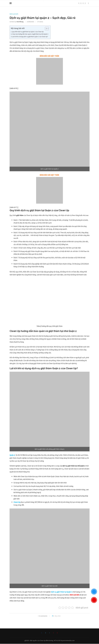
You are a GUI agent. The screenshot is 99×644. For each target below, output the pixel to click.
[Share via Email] (60, 616)
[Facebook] (79, 3)
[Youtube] (85, 3)
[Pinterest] (84, 3)
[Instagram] (82, 3)
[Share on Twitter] (57, 616)
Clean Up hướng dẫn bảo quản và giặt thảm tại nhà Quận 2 (30, 34)
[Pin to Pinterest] (58, 616)
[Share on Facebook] (55, 616)
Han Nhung (20, 22)
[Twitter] (80, 3)
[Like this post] (54, 616)
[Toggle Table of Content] (46, 29)
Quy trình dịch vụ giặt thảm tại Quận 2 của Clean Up (28, 32)
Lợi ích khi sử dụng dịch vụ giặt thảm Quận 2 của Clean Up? (30, 37)
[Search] (88, 3)
